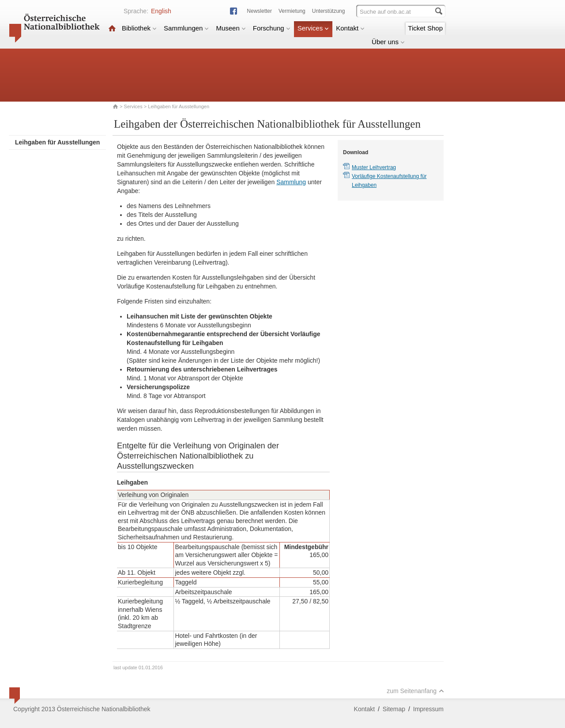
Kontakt (350, 28)
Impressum (428, 709)
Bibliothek (139, 28)
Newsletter (259, 11)
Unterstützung (329, 11)
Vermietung (292, 11)
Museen (231, 28)
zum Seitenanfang (415, 691)
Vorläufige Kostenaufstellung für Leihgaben (389, 181)
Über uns (388, 42)
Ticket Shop (425, 28)
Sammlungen (186, 28)
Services (313, 28)
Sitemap (394, 709)
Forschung (272, 28)
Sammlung (291, 182)
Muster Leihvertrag (374, 167)
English (161, 11)
